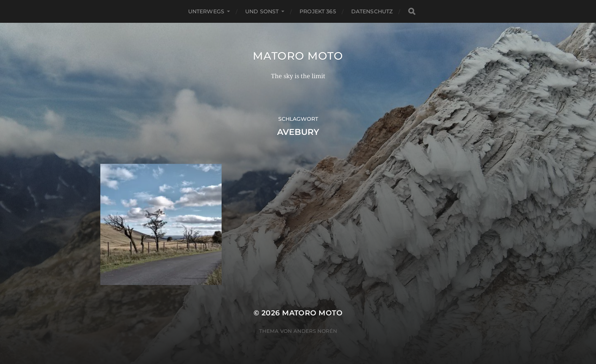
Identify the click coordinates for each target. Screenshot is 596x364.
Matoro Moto (298, 56)
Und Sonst (262, 11)
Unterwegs (206, 11)
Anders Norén (315, 331)
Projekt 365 (318, 11)
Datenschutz (372, 11)
